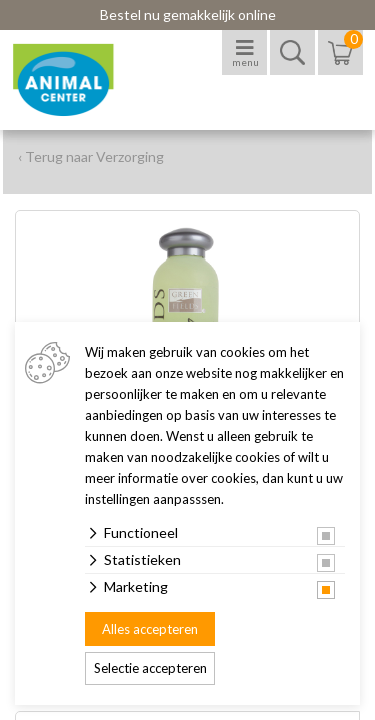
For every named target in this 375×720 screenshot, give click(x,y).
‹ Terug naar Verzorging (91, 156)
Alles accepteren (150, 629)
